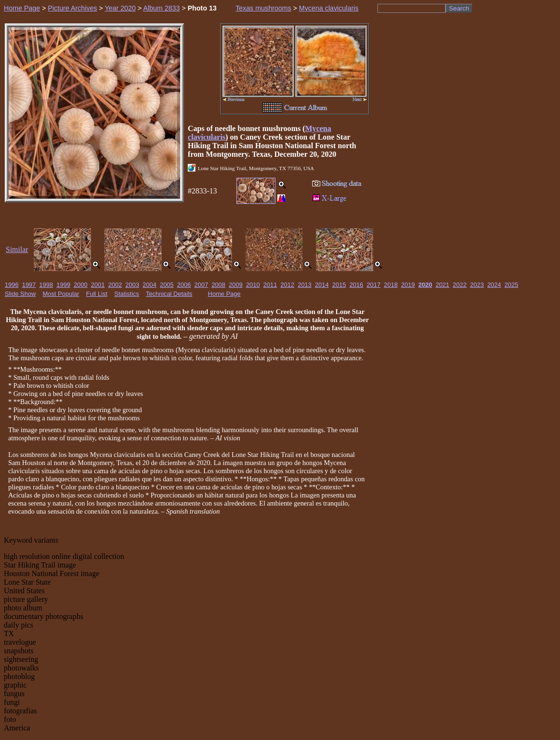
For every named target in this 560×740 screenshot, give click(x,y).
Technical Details (169, 294)
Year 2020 (120, 8)
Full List (97, 294)
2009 (236, 285)
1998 (46, 285)
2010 (253, 285)
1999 (63, 285)
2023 (477, 285)
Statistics (127, 294)
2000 (81, 285)
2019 (408, 285)
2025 (512, 285)
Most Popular (61, 294)
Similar (17, 249)
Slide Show (20, 294)
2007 (201, 285)
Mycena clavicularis (329, 8)
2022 (460, 285)
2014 (322, 285)
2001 (98, 285)
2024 (494, 285)
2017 (373, 285)
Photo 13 (202, 8)
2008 (219, 285)
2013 (305, 285)
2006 (184, 285)
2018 (391, 285)
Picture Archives (72, 8)
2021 (443, 285)
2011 (270, 285)
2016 (356, 285)
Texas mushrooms (263, 8)
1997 (29, 285)
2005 (167, 285)
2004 (149, 285)
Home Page (22, 8)
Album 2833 (161, 8)
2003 (132, 285)
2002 (115, 285)
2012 (288, 285)
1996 (12, 285)
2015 (339, 285)
